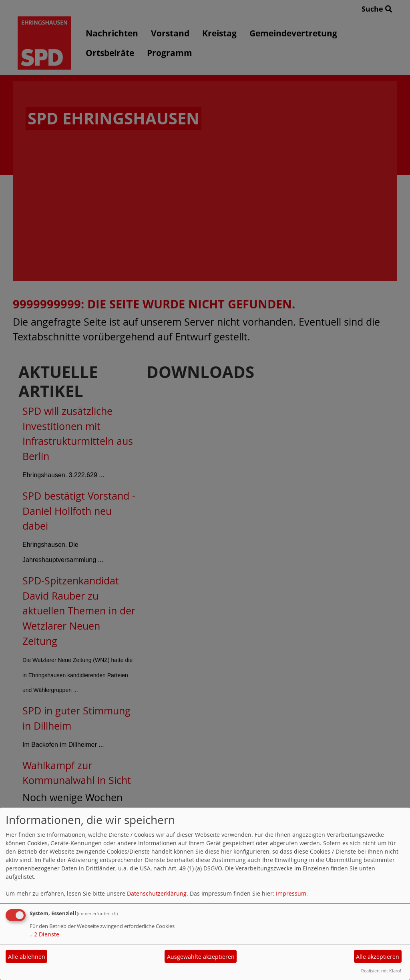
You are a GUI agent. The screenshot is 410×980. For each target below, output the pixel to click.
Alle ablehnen (27, 957)
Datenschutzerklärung (157, 893)
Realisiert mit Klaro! (381, 971)
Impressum (291, 893)
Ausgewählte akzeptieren (201, 957)
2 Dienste (44, 934)
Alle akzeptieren (378, 957)
